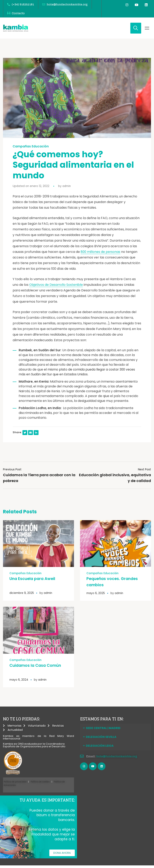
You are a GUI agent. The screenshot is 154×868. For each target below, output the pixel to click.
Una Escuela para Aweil (33, 581)
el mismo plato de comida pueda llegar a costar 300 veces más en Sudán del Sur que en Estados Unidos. (78, 374)
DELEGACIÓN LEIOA (100, 748)
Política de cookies (40, 784)
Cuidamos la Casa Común (37, 667)
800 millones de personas (101, 254)
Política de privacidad (15, 784)
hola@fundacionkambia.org (117, 758)
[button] (115, 730)
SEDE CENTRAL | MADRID (103, 730)
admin (67, 189)
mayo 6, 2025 (96, 595)
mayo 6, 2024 (19, 682)
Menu (147, 31)
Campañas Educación (31, 149)
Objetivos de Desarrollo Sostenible (56, 287)
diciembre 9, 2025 (22, 595)
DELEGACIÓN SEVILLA (101, 739)
